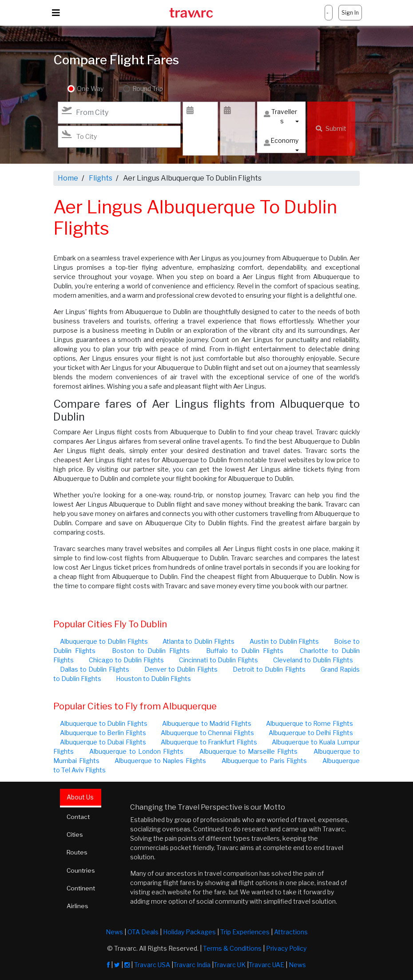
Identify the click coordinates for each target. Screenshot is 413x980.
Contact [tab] (79, 817)
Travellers (280, 116)
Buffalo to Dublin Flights (245, 651)
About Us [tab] (81, 797)
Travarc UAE (266, 965)
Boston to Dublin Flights (151, 651)
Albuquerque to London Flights (136, 751)
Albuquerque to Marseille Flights (249, 751)
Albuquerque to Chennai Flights (207, 733)
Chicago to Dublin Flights (126, 660)
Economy (281, 143)
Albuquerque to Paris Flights (264, 761)
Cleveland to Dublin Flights (313, 660)
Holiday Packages (189, 932)
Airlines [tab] (78, 905)
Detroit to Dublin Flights (269, 669)
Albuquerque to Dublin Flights (104, 641)
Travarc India (192, 965)
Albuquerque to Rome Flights (310, 723)
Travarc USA (152, 965)
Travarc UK (230, 965)
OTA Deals (143, 932)
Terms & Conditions (232, 948)
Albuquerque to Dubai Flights (103, 742)
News (114, 932)
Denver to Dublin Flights (181, 669)
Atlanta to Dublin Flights (199, 641)
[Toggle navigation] (56, 13)
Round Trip (146, 89)
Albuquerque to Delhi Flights (311, 733)
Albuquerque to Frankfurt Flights (209, 742)
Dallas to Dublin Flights (95, 669)
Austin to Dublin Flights (284, 641)
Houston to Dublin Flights (153, 679)
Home (68, 178)
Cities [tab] (76, 834)
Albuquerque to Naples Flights (160, 761)
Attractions (291, 932)
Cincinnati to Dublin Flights (219, 660)
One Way (90, 89)
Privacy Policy (286, 948)
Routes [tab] (78, 852)
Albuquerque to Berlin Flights (103, 733)
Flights (101, 178)
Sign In (350, 13)
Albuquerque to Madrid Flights (207, 723)
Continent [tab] (82, 888)
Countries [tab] (82, 870)
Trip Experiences (245, 932)
